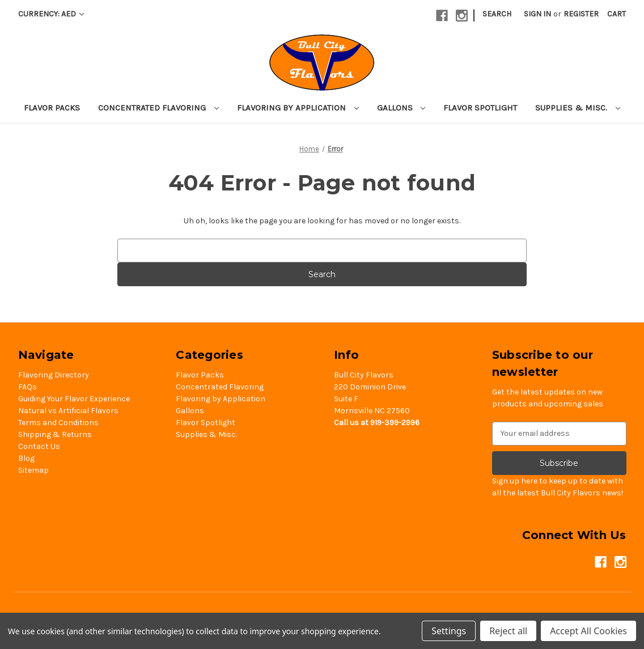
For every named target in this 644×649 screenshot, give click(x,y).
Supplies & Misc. (578, 108)
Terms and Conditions (58, 423)
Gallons (401, 108)
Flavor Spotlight (480, 108)
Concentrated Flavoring (158, 108)
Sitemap (33, 470)
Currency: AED (51, 14)
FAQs (27, 387)
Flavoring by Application (298, 108)
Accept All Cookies (588, 631)
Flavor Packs (52, 108)
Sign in (537, 14)
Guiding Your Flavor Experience (74, 399)
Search (497, 14)
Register (581, 14)
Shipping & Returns (55, 434)
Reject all (508, 631)
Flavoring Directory (54, 375)
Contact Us (39, 446)
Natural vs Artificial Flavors (68, 411)
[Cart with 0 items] (617, 14)
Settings (449, 631)
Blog (26, 458)
